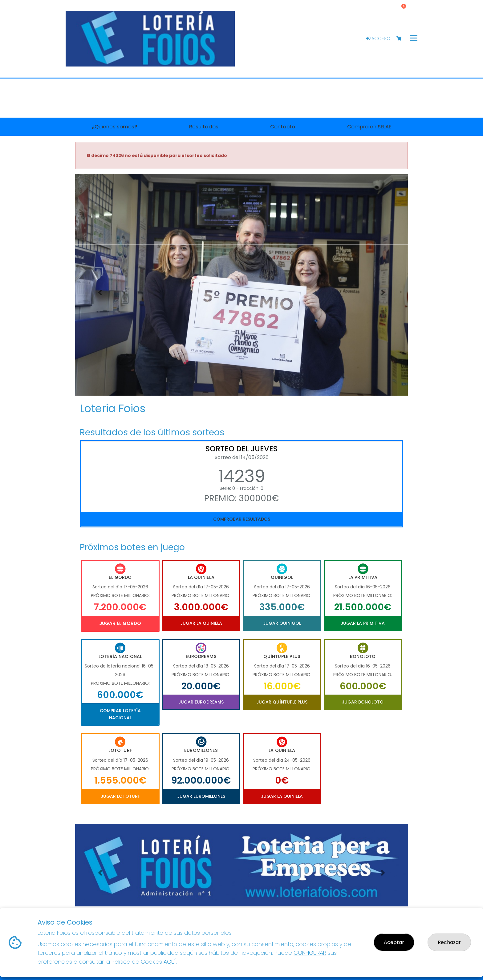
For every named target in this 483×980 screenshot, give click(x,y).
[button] (100, 292)
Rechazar (449, 942)
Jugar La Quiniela (201, 623)
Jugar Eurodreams (201, 702)
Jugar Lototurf (120, 796)
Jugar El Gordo (120, 623)
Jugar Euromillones (201, 796)
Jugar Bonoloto (363, 702)
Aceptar (394, 942)
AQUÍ (170, 962)
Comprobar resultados (242, 519)
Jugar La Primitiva (363, 623)
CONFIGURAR (310, 953)
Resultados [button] (204, 127)
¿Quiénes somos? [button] (114, 127)
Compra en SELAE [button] (369, 127)
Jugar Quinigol (282, 623)
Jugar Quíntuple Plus (282, 702)
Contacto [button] (283, 127)
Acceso (378, 38)
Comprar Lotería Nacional (120, 714)
